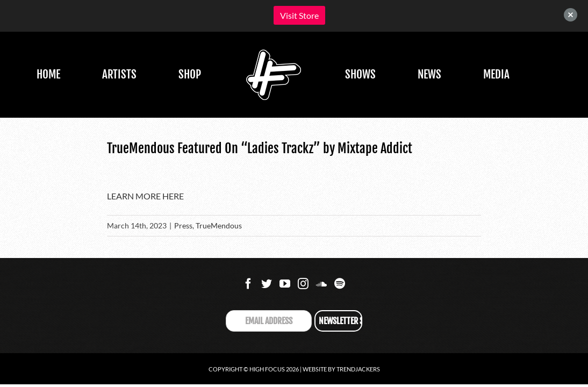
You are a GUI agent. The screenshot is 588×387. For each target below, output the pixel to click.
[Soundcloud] (321, 284)
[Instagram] (303, 284)
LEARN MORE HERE (145, 196)
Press (183, 225)
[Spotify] (340, 284)
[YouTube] (285, 284)
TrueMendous (219, 225)
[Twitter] (267, 284)
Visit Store (299, 15)
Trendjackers (358, 369)
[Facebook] (248, 284)
